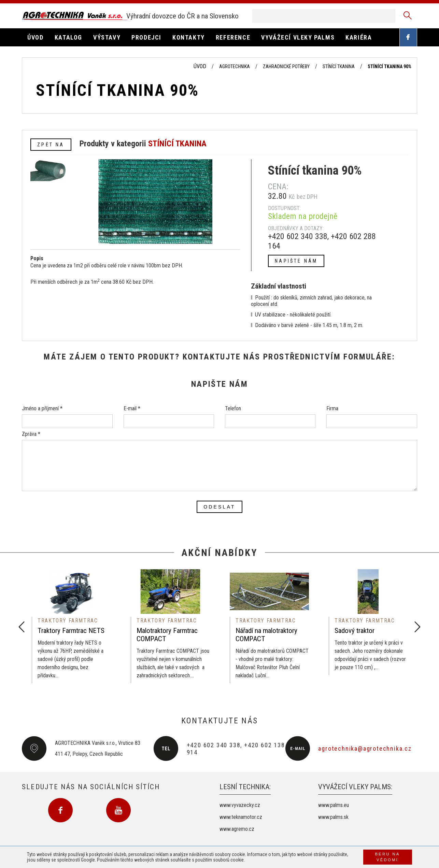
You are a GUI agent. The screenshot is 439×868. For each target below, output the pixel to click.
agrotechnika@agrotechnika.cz (365, 748)
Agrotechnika (235, 67)
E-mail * (132, 408)
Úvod (200, 66)
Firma (332, 408)
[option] (71, 626)
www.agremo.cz (237, 829)
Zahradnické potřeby (286, 67)
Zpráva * (31, 434)
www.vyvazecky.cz (240, 805)
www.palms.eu (334, 805)
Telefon (233, 408)
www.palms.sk (333, 817)
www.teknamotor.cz (241, 817)
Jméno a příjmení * (42, 408)
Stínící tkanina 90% (390, 67)
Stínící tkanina (339, 67)
